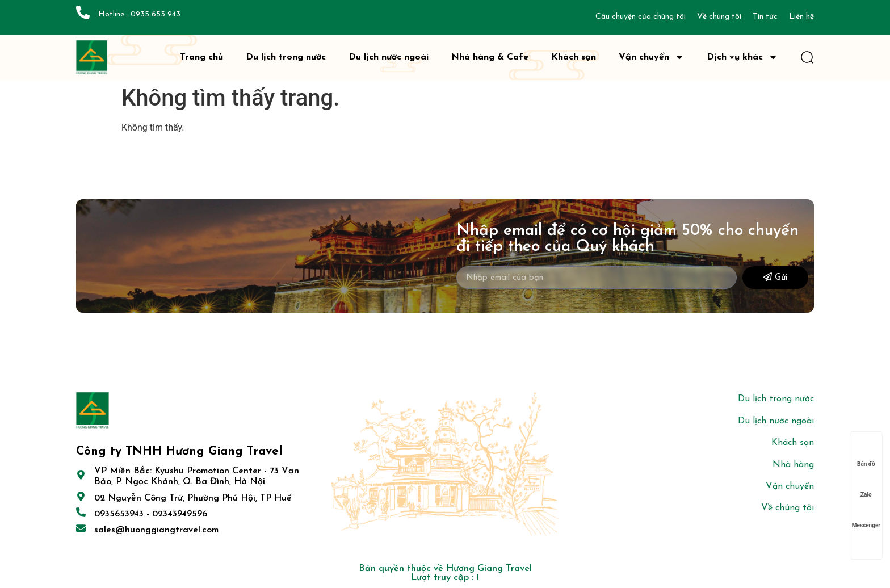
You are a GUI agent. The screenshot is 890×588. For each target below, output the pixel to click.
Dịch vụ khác (742, 57)
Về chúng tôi (719, 17)
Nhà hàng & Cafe (490, 57)
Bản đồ (866, 453)
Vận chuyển (651, 57)
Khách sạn (574, 57)
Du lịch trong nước (286, 57)
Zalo (866, 484)
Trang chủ (201, 57)
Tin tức (765, 17)
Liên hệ (801, 17)
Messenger (866, 514)
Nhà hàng (793, 465)
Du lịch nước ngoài (389, 57)
